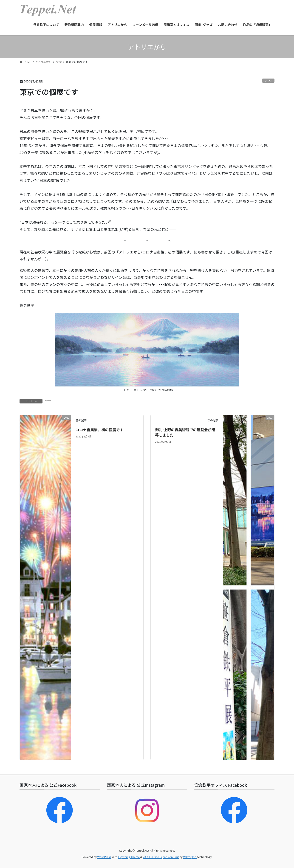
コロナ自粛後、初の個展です (99, 430)
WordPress (104, 857)
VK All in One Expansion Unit (161, 857)
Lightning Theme (129, 857)
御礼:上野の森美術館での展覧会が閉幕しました (185, 432)
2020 (268, 81)
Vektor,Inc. (190, 857)
